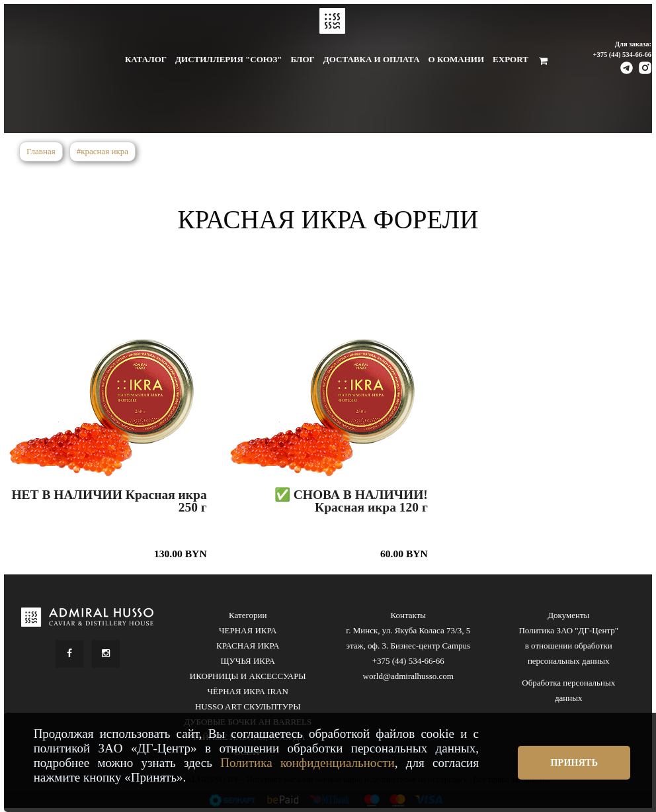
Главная (41, 151)
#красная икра (102, 151)
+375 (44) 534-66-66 (622, 55)
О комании (457, 59)
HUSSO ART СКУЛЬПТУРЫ (248, 706)
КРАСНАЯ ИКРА (248, 646)
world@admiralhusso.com (408, 676)
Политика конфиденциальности (307, 763)
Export (511, 59)
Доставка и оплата (372, 59)
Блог (302, 59)
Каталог (146, 59)
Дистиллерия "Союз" (228, 59)
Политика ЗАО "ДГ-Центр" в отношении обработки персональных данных (568, 646)
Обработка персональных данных (568, 690)
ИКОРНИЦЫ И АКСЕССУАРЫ (248, 676)
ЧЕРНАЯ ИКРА (248, 630)
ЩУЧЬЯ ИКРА (248, 661)
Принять (574, 763)
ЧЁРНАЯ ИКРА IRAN (248, 691)
